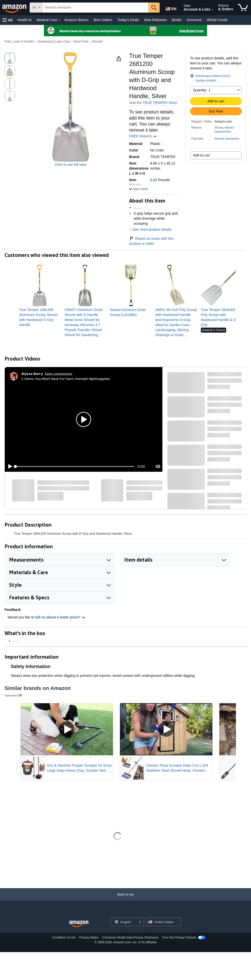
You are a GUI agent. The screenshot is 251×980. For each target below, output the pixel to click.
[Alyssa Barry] (32, 374)
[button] (8, 20)
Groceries (194, 20)
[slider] (75, 466)
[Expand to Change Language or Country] (140, 922)
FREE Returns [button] (143, 136)
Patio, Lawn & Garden (19, 42)
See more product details (152, 229)
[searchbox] (96, 8)
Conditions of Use (64, 937)
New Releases (155, 20)
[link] (40, 317)
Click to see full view (71, 165)
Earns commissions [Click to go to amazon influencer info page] (59, 374)
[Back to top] (125, 899)
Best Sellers (103, 20)
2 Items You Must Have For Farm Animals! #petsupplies (66, 379)
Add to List (201, 155)
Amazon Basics (76, 20)
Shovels (97, 42)
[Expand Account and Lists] (213, 10)
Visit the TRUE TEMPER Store (153, 103)
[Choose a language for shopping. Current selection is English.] (124, 922)
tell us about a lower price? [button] (60, 617)
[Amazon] (15, 8)
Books (177, 20)
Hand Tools (81, 42)
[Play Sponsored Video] (67, 729)
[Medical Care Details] (59, 20)
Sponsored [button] (14, 695)
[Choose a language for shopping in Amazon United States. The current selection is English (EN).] (170, 8)
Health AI (24, 20)
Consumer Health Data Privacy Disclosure (130, 937)
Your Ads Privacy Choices (179, 937)
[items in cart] (243, 8)
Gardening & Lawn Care (54, 42)
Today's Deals (128, 20)
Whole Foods (217, 20)
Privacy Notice (89, 937)
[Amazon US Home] (79, 924)
